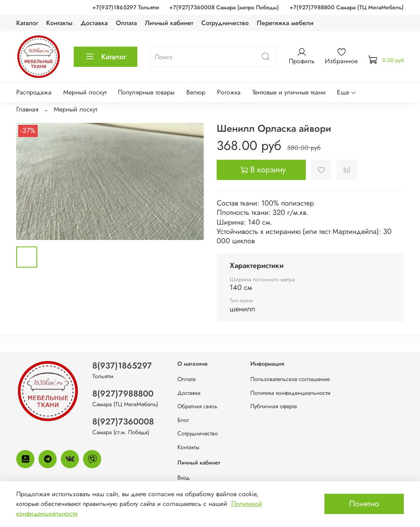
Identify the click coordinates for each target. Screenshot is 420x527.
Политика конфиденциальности (290, 393)
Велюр (196, 92)
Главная (27, 109)
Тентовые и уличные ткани (289, 92)
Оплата (126, 23)
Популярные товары (146, 92)
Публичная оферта (274, 406)
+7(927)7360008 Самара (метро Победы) (224, 7)
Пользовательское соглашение (290, 379)
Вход (183, 478)
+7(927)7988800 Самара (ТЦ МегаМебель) (347, 7)
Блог (183, 420)
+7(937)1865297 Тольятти (126, 7)
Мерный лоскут (85, 92)
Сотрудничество (225, 23)
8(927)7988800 (123, 394)
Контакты (59, 23)
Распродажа (34, 92)
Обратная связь (197, 406)
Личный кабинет (169, 23)
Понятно (364, 504)
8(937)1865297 (122, 366)
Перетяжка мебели (285, 23)
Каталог (27, 23)
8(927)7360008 (123, 422)
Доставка (94, 23)
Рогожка (229, 92)
